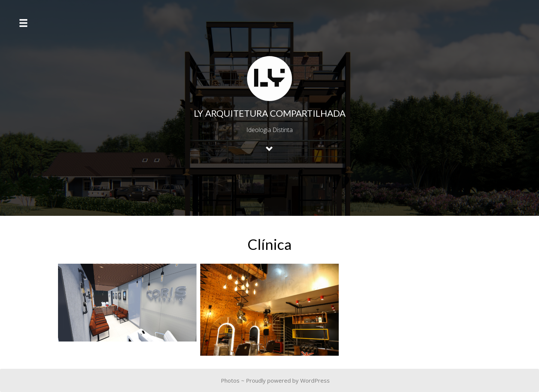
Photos (230, 380)
